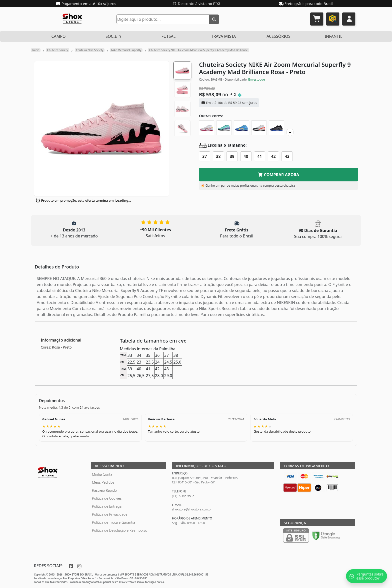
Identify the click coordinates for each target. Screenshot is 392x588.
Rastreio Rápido (104, 490)
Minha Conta (102, 474)
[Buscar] (214, 19)
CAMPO (58, 36)
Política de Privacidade (110, 514)
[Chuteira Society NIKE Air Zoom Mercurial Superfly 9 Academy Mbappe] (241, 128)
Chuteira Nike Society (90, 50)
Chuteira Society (58, 50)
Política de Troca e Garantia (113, 522)
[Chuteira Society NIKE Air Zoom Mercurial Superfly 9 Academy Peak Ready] (224, 128)
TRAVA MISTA (224, 36)
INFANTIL (334, 36)
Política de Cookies (107, 498)
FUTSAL (168, 36)
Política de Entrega (107, 506)
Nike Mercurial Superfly (126, 50)
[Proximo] (290, 132)
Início (36, 50)
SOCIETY (113, 36)
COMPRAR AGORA (279, 175)
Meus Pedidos (103, 482)
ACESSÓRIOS (278, 36)
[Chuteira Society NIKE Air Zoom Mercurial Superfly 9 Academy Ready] (259, 128)
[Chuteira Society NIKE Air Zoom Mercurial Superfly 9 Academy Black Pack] (276, 128)
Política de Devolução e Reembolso (120, 530)
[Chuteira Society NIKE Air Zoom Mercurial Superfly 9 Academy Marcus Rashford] (206, 128)
